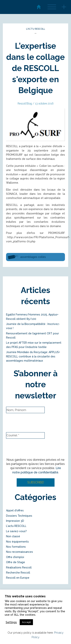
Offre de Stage (16, 562)
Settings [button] (11, 622)
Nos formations (16, 547)
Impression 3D (15, 521)
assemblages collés (33, 257)
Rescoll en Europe (18, 578)
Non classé (13, 536)
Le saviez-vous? (16, 531)
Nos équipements (17, 542)
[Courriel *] (25, 435)
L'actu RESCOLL (36, 29)
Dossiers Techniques (19, 516)
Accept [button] (26, 622)
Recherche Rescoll (18, 573)
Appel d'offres (15, 510)
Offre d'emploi (15, 557)
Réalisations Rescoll (19, 567)
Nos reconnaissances (20, 552)
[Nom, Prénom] (25, 410)
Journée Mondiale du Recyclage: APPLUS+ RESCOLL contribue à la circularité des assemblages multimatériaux (33, 356)
